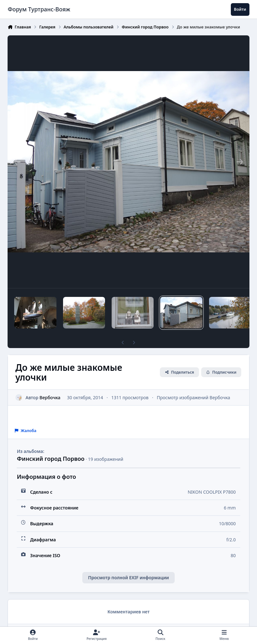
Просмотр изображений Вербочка (194, 397)
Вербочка (50, 397)
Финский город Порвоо (51, 459)
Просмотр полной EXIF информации (128, 578)
